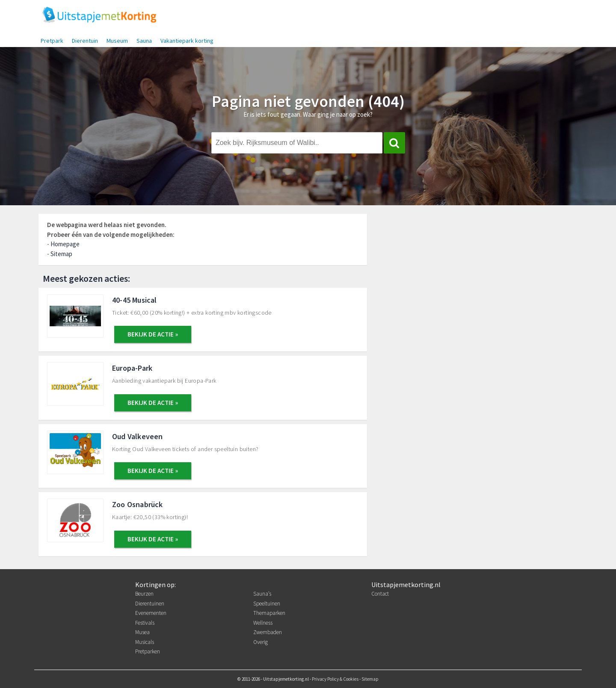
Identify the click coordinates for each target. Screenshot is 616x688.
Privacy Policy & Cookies (335, 679)
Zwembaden (268, 632)
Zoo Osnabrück (138, 504)
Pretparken (148, 651)
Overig (261, 642)
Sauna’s (262, 594)
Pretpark (52, 41)
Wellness (263, 623)
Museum (117, 41)
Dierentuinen (150, 604)
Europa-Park (132, 368)
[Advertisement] (482, 277)
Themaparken (269, 613)
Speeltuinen (267, 604)
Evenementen (151, 613)
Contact (380, 594)
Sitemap (61, 254)
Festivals (145, 623)
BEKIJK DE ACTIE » (153, 334)
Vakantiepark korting (187, 41)
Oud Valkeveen (138, 436)
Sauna (144, 41)
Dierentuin (85, 41)
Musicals (145, 642)
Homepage (65, 244)
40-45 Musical (135, 300)
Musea (142, 632)
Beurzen (144, 594)
